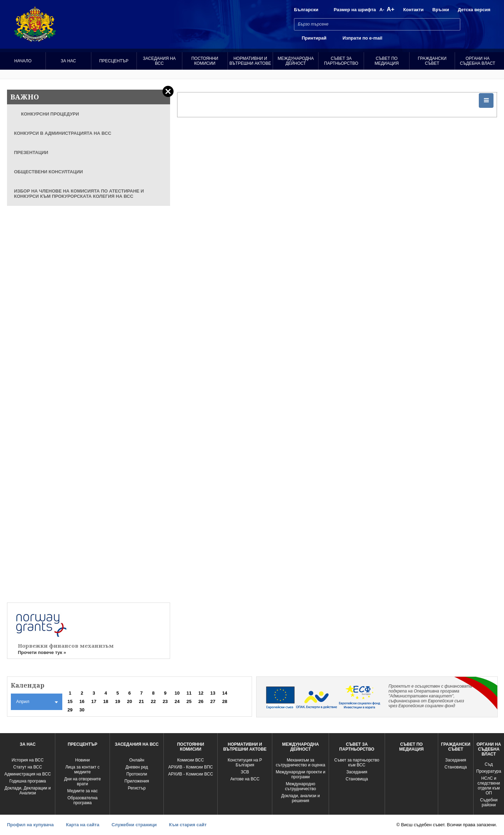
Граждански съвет (432, 61)
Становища (357, 779)
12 (201, 693)
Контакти (413, 10)
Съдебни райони (489, 802)
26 (201, 701)
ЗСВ (245, 772)
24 (177, 701)
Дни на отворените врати (82, 781)
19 (118, 701)
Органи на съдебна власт (478, 61)
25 (189, 701)
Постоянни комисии (205, 61)
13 (213, 693)
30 (82, 710)
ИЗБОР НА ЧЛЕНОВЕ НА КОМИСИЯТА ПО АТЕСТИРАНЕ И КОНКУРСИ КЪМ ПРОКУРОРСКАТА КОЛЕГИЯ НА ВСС (79, 194)
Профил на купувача (30, 825)
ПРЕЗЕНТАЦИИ (31, 152)
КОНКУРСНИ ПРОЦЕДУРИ (50, 114)
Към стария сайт (188, 825)
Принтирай (314, 38)
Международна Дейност (296, 61)
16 (82, 701)
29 (70, 710)
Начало (23, 61)
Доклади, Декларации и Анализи (28, 791)
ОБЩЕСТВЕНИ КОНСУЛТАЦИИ (48, 172)
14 (225, 693)
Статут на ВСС (28, 767)
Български (306, 10)
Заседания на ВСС (159, 61)
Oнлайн (137, 760)
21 (141, 701)
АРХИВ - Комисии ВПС (191, 767)
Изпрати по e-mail (363, 38)
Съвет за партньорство (341, 61)
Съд (489, 764)
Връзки (441, 10)
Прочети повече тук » (42, 652)
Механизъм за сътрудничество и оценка (300, 763)
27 (213, 701)
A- (382, 10)
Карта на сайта (82, 825)
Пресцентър (114, 61)
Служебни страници (134, 825)
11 (189, 693)
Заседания (357, 772)
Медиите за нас (82, 791)
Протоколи (137, 774)
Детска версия (474, 10)
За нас (69, 61)
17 (94, 701)
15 (70, 701)
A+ (391, 9)
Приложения (137, 781)
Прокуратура (489, 771)
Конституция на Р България (245, 763)
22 (153, 701)
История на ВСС (27, 760)
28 (225, 701)
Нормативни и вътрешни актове (250, 61)
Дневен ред (136, 767)
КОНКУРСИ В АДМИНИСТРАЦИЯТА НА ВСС (63, 133)
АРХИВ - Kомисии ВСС (190, 774)
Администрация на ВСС (27, 774)
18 (106, 701)
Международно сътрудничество (300, 786)
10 (177, 693)
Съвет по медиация (387, 61)
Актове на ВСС (245, 779)
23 (165, 701)
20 (129, 701)
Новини (83, 760)
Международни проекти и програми (301, 774)
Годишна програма (28, 781)
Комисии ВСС (190, 760)
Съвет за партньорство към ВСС (357, 763)
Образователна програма (83, 800)
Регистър (137, 788)
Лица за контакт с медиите (83, 770)
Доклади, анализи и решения (300, 798)
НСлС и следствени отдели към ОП (489, 786)
